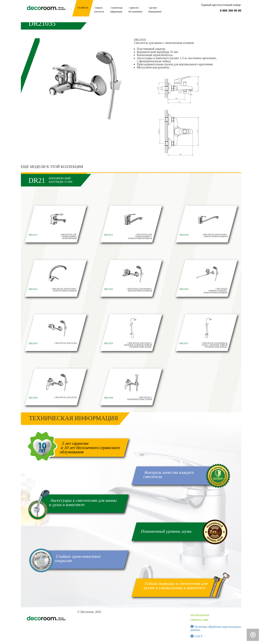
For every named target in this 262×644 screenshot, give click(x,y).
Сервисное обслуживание (135, 10)
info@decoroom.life (200, 615)
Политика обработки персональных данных (216, 628)
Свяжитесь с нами (199, 619)
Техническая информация (116, 10)
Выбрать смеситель (99, 10)
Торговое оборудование (155, 10)
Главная (83, 8)
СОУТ (196, 636)
